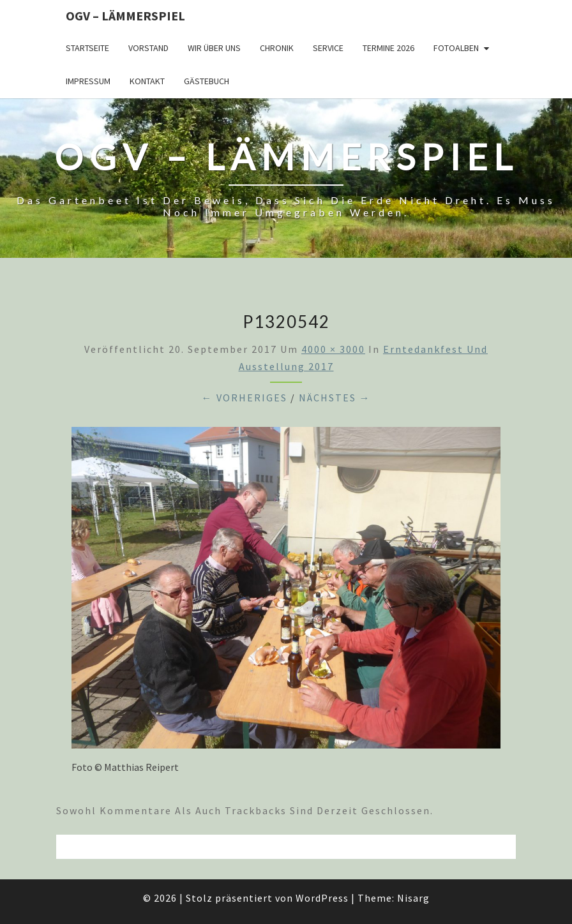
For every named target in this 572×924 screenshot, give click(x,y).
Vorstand (148, 48)
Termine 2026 (388, 48)
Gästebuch (207, 81)
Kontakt (147, 81)
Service (328, 48)
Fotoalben (456, 48)
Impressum (88, 81)
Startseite (87, 48)
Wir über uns (214, 48)
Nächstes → (335, 398)
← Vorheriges (245, 398)
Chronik (277, 48)
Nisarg (413, 898)
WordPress (322, 898)
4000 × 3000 (333, 349)
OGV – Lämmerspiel (125, 16)
